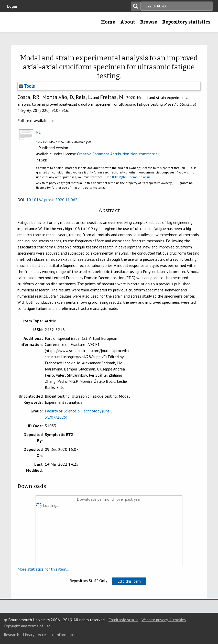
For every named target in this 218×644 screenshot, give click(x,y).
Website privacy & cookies (164, 620)
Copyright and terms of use (27, 626)
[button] (129, 581)
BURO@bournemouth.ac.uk (131, 177)
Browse (149, 22)
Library (29, 635)
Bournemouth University (12, 24)
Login (12, 6)
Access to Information (57, 635)
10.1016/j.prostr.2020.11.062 (52, 200)
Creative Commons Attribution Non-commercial (118, 154)
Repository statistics (186, 22)
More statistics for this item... (43, 569)
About (128, 22)
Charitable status (123, 620)
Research (12, 635)
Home (108, 22)
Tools (27, 86)
